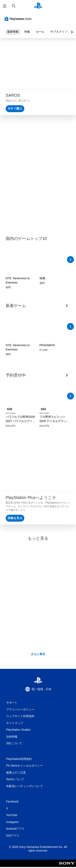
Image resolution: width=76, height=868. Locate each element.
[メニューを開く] (5, 6)
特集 (27, 32)
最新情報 (13, 32)
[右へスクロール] (70, 260)
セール (40, 32)
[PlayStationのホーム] (38, 6)
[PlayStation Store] (19, 19)
